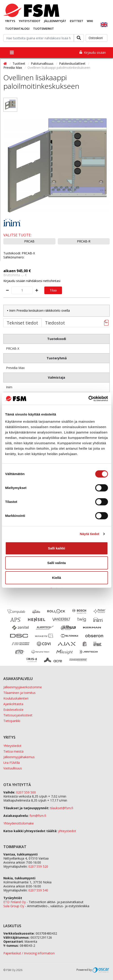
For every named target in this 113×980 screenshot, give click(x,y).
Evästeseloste (13, 710)
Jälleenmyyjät (55, 21)
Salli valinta (56, 563)
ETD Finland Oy (15, 902)
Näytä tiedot (90, 534)
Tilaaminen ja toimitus (19, 693)
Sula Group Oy (14, 906)
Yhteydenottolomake (19, 823)
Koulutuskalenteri (16, 698)
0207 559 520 (38, 866)
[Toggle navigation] (12, 53)
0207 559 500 (26, 792)
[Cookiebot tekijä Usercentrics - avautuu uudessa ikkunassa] (88, 399)
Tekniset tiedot (22, 323)
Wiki (90, 21)
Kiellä (56, 578)
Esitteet (77, 21)
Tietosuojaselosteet (18, 715)
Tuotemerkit (44, 29)
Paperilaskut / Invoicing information (29, 953)
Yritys (10, 21)
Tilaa (53, 290)
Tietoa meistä (13, 751)
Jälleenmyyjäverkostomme (23, 687)
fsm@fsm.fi (38, 816)
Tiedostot (55, 323)
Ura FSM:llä (12, 763)
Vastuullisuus (13, 768)
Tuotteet (19, 63)
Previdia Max (13, 68)
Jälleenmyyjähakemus (19, 757)
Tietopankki (12, 721)
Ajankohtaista (13, 704)
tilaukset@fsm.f (62, 808)
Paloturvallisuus (43, 63)
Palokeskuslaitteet (73, 63)
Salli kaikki (56, 548)
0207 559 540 (38, 890)
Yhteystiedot (30, 21)
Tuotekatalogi (17, 29)
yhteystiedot (67, 831)
